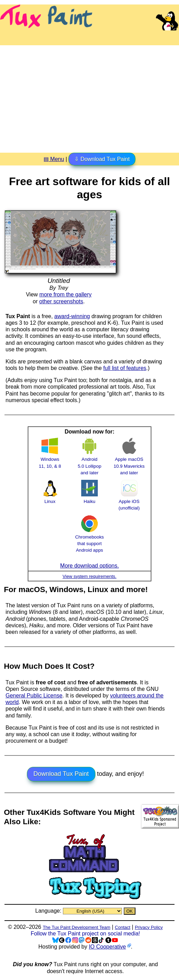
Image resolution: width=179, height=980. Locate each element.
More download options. (89, 566)
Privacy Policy (149, 927)
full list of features (125, 368)
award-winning (72, 316)
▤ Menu (54, 159)
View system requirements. (89, 576)
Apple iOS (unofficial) (129, 501)
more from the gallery (65, 294)
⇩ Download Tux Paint (102, 159)
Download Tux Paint (61, 774)
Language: (49, 911)
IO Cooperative (107, 947)
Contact (123, 927)
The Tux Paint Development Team (77, 927)
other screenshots (61, 301)
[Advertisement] (89, 96)
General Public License (34, 696)
